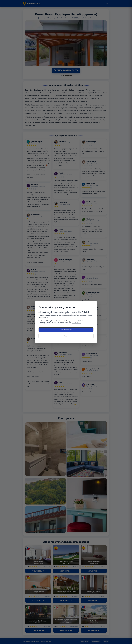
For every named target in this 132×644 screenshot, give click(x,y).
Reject (66, 336)
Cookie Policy (76, 323)
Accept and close (66, 330)
